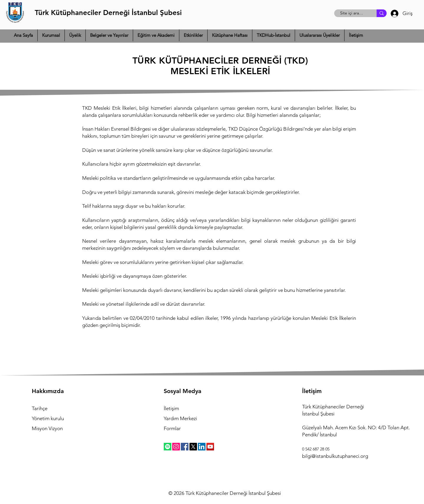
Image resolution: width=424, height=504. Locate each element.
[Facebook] (185, 447)
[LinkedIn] (202, 447)
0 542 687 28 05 (316, 449)
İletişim (171, 408)
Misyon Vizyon (47, 428)
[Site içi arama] (352, 13)
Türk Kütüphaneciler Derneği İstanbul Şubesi (108, 13)
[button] (51, 35)
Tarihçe (40, 408)
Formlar (172, 428)
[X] (193, 447)
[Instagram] (176, 447)
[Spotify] (168, 447)
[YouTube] (210, 447)
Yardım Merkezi (180, 418)
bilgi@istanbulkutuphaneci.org (335, 456)
